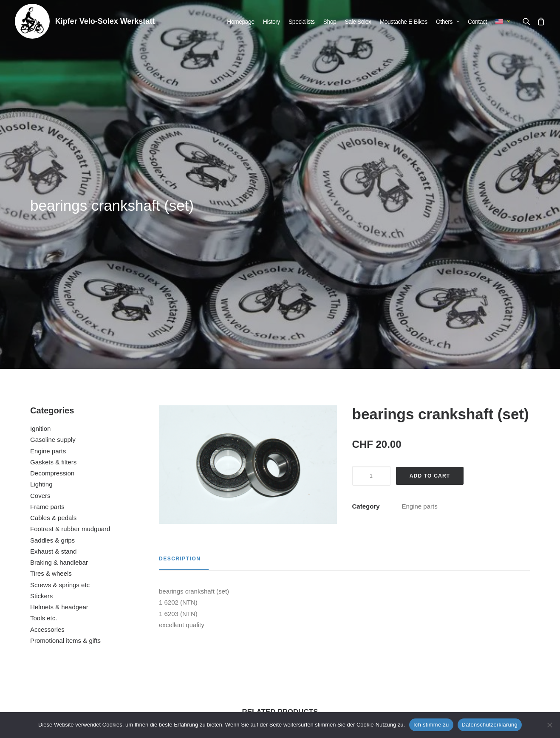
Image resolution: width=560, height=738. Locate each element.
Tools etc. (44, 402)
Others (448, 22)
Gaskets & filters (53, 246)
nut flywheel (213, 611)
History (272, 22)
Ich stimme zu (431, 725)
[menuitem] (241, 22)
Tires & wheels (51, 358)
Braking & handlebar (59, 346)
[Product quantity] (371, 260)
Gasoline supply (53, 224)
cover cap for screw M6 (78, 611)
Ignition (40, 213)
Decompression (52, 257)
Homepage (241, 22)
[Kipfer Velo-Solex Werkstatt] (32, 21)
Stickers (41, 380)
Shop (330, 22)
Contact (477, 22)
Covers (40, 280)
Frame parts (47, 291)
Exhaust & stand (53, 335)
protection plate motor (347, 611)
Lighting (41, 268)
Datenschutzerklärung (490, 725)
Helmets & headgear (59, 391)
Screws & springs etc (60, 369)
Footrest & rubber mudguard (70, 313)
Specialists (301, 22)
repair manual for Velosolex (482, 619)
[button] (528, 21)
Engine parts (48, 235)
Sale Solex (358, 22)
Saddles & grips (52, 324)
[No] (549, 725)
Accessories (47, 414)
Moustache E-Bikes (404, 22)
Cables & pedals (53, 302)
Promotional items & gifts (65, 425)
